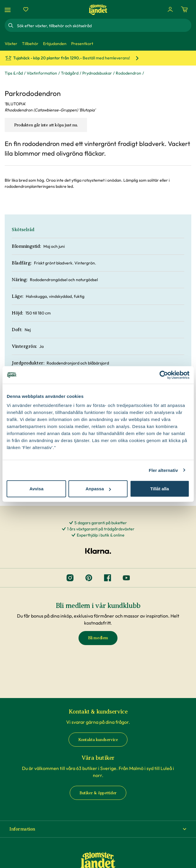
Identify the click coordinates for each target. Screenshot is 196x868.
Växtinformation (42, 73)
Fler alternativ (163, 470)
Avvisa (36, 489)
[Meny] (8, 10)
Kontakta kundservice (98, 740)
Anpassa (98, 489)
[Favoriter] (26, 9)
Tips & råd (14, 73)
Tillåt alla (160, 489)
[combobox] (104, 25)
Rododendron (128, 73)
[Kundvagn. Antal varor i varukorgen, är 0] (184, 9)
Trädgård (70, 73)
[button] (98, 829)
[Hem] (98, 10)
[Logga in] (170, 9)
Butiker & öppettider (98, 793)
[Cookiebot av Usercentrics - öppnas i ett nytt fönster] (164, 375)
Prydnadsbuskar (97, 73)
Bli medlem (98, 638)
